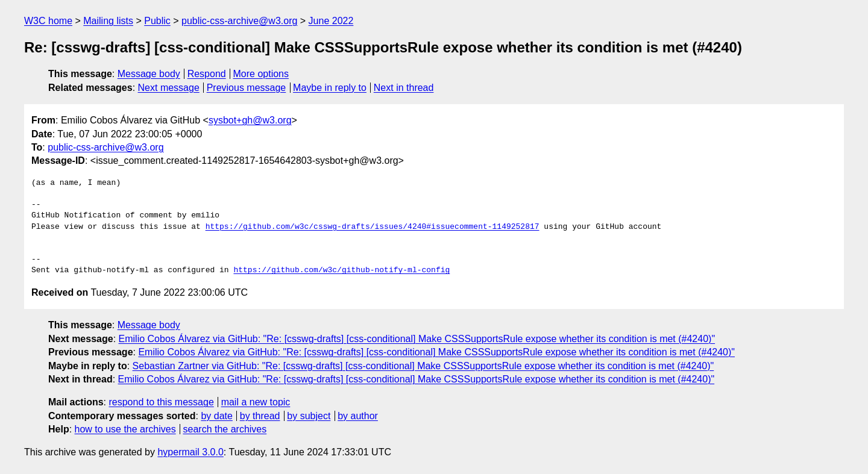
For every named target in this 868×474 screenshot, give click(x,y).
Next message (169, 88)
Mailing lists (108, 21)
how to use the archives (125, 429)
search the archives (225, 429)
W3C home (48, 21)
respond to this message (161, 402)
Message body (149, 74)
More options (261, 74)
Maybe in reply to (330, 88)
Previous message (247, 88)
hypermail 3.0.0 (190, 452)
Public (157, 21)
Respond (207, 74)
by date (216, 416)
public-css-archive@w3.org (239, 21)
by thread (260, 416)
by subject (309, 416)
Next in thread (404, 88)
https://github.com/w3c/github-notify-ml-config (341, 270)
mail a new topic (256, 402)
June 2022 (331, 21)
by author (358, 416)
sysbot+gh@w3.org (250, 120)
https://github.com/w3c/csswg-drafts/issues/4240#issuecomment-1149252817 (373, 227)
